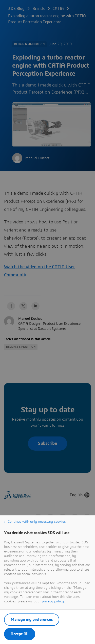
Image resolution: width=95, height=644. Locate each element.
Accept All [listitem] (20, 634)
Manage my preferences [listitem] (32, 620)
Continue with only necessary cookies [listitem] (37, 522)
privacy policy (53, 601)
